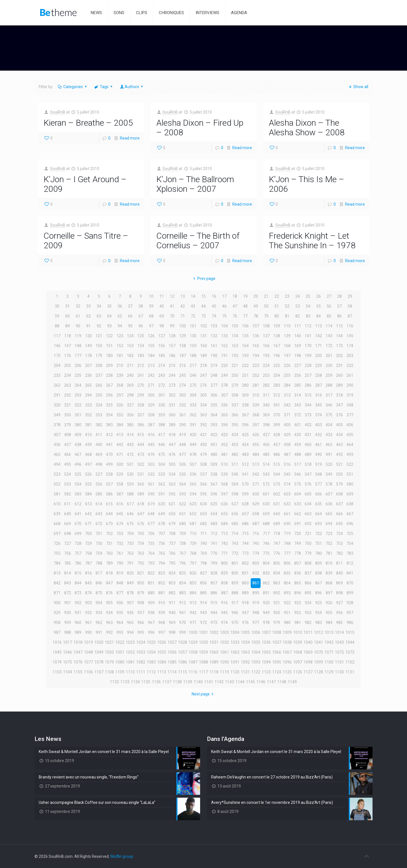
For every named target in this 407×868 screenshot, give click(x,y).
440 (99, 445)
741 (214, 543)
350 (68, 415)
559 (130, 484)
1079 (109, 662)
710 (193, 534)
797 (193, 563)
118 (68, 336)
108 (266, 326)
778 (298, 553)
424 (235, 435)
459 (298, 445)
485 (266, 454)
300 (151, 395)
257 (308, 375)
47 (235, 306)
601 (266, 494)
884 (193, 593)
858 (224, 583)
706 (151, 534)
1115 (183, 672)
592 (172, 494)
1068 (298, 652)
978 (266, 623)
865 (298, 583)
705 (141, 534)
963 (109, 623)
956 (339, 613)
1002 (214, 632)
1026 (162, 642)
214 (162, 366)
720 (298, 534)
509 (214, 464)
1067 (287, 652)
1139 (188, 682)
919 (256, 603)
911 (172, 603)
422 (214, 435)
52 (287, 306)
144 (339, 336)
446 (162, 445)
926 (329, 603)
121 (99, 336)
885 (203, 593)
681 (193, 524)
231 (339, 366)
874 (88, 593)
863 (277, 583)
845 (88, 583)
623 (193, 504)
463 (339, 445)
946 (235, 613)
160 (203, 346)
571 (256, 484)
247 (203, 375)
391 (193, 425)
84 (319, 316)
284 (287, 385)
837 (308, 573)
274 (183, 385)
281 (256, 385)
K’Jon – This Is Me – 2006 (307, 184)
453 (235, 445)
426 (256, 435)
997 (162, 632)
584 (88, 494)
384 (120, 425)
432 (319, 435)
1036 (266, 642)
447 (172, 445)
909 (151, 603)
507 (193, 464)
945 (224, 613)
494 (57, 464)
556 (99, 484)
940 (172, 613)
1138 (177, 682)
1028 (183, 642)
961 (88, 623)
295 (99, 395)
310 (256, 395)
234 (68, 375)
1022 (120, 642)
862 (266, 583)
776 (277, 553)
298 (130, 395)
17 (224, 296)
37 (130, 306)
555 (88, 484)
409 (78, 435)
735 (151, 543)
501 (130, 464)
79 (266, 316)
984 (329, 623)
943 (203, 613)
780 (319, 553)
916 (224, 603)
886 (214, 593)
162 (224, 346)
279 (235, 385)
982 (308, 623)
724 (339, 534)
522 (350, 464)
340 (266, 405)
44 (203, 306)
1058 (193, 652)
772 (235, 553)
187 (183, 356)
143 (329, 336)
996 (151, 632)
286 (308, 385)
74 (214, 316)
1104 (68, 672)
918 (245, 603)
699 (78, 534)
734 (141, 543)
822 (151, 573)
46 (224, 306)
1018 (78, 642)
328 (141, 405)
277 (214, 385)
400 (287, 425)
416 (151, 435)
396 (245, 425)
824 (172, 573)
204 (57, 366)
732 (120, 543)
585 (99, 494)
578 (329, 484)
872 (68, 593)
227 (298, 366)
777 (287, 553)
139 (287, 336)
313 (287, 395)
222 (245, 366)
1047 (78, 652)
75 (224, 316)
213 (151, 366)
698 (68, 534)
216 (183, 366)
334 (203, 405)
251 (245, 375)
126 (151, 336)
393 (214, 425)
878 (130, 593)
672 (99, 524)
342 (287, 405)
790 (120, 563)
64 (109, 316)
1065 (266, 652)
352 (88, 415)
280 (245, 385)
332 (183, 405)
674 (120, 524)
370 (277, 415)
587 (120, 494)
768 (193, 553)
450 (203, 445)
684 (224, 524)
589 (141, 494)
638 (350, 504)
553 (68, 484)
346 (329, 405)
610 (57, 504)
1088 (203, 662)
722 (319, 534)
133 (224, 336)
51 (277, 306)
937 (141, 613)
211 (130, 366)
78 (256, 316)
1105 (78, 672)
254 (277, 375)
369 (266, 415)
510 (224, 464)
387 (151, 425)
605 (308, 494)
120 (88, 336)
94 (120, 326)
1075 (68, 662)
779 (308, 553)
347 (339, 405)
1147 (271, 682)
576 (308, 484)
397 (256, 425)
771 (224, 553)
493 (350, 454)
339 (256, 405)
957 (350, 613)
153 (130, 346)
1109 (120, 672)
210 (120, 366)
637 (339, 504)
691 (298, 524)
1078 (99, 662)
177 (78, 356)
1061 (224, 652)
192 (235, 356)
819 (120, 573)
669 (68, 524)
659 (266, 514)
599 (245, 494)
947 (245, 613)
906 (120, 603)
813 (57, 573)
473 (141, 454)
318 (339, 395)
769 (203, 553)
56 (329, 306)
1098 (308, 662)
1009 (287, 632)
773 (245, 553)
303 (183, 395)
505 (172, 464)
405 (339, 425)
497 (88, 464)
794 (162, 563)
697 (57, 534)
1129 (329, 672)
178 (88, 356)
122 (109, 336)
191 (224, 356)
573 (277, 484)
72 (193, 316)
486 (277, 454)
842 (57, 583)
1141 (209, 682)
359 (162, 415)
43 (193, 306)
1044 (350, 642)
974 (224, 623)
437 (68, 445)
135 (245, 336)
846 (99, 583)
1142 (219, 682)
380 (78, 425)
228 (308, 366)
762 (130, 553)
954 (319, 613)
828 (214, 573)
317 (329, 395)
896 (319, 593)
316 (319, 395)
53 (298, 306)
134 (235, 336)
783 (350, 553)
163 (235, 346)
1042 (329, 642)
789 (109, 563)
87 (350, 316)
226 (287, 366)
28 (339, 296)
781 (329, 553)
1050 (109, 652)
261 (350, 375)
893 (287, 593)
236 (88, 375)
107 (256, 326)
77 (245, 316)
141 (308, 336)
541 (245, 474)
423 (224, 435)
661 (287, 514)
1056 (172, 652)
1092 (245, 662)
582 (68, 494)
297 (120, 395)
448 (183, 445)
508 (203, 464)
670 (78, 524)
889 (245, 593)
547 (308, 474)
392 (203, 425)
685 (235, 524)
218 (203, 366)
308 (235, 395)
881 (162, 593)
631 (277, 504)
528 (109, 474)
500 (120, 464)
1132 (114, 682)
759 (99, 553)
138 (277, 336)
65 (120, 316)
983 (319, 623)
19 (245, 296)
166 (266, 346)
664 (319, 514)
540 (235, 474)
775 (266, 553)
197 (287, 356)
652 (193, 514)
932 (88, 613)
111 (298, 326)
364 (214, 415)
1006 (256, 632)
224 (266, 366)
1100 (329, 662)
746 (266, 543)
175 (57, 356)
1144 (240, 682)
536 (193, 474)
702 (109, 534)
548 (319, 474)
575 (298, 484)
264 (78, 385)
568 (224, 484)
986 (350, 623)
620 (162, 504)
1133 (125, 682)
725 (350, 534)
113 (319, 326)
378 (57, 425)
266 (99, 385)
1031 (214, 642)
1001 (203, 632)
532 (151, 474)
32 (78, 306)
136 (256, 336)
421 (203, 435)
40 (162, 306)
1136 (156, 682)
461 (319, 445)
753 (339, 543)
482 (235, 454)
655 (224, 514)
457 (277, 445)
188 (193, 356)
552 (57, 484)
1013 (329, 632)
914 (203, 603)
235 (78, 375)
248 (214, 375)
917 (235, 603)
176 (68, 356)
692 (308, 524)
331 (172, 405)
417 (162, 435)
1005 (245, 632)
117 (57, 336)
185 (162, 356)
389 (172, 425)
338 (245, 405)
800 (224, 563)
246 (193, 375)
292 (68, 395)
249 (224, 375)
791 (130, 563)
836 (298, 573)
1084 (162, 662)
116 (350, 326)
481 (224, 454)
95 (130, 326)
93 (109, 326)
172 (329, 346)
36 (120, 306)
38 (141, 306)
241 (141, 375)
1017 (68, 642)
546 (298, 474)
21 (266, 296)
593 (183, 494)
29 (350, 296)
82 (298, 316)
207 (88, 366)
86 (339, 316)
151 (109, 346)
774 (256, 553)
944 (214, 613)
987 (57, 632)
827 (203, 573)
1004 (235, 632)
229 (319, 366)
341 (277, 405)
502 (141, 464)
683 (214, 524)
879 (141, 593)
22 (277, 296)
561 (151, 484)
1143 (230, 682)
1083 (151, 662)
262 (57, 385)
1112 (151, 672)
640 (68, 514)
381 (88, 425)
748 (287, 543)
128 (172, 336)
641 (78, 514)
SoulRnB (58, 112)
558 (120, 484)
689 (277, 524)
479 (203, 454)
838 (319, 573)
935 (120, 613)
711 (203, 534)
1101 (339, 662)
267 (109, 385)
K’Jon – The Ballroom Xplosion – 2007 (195, 184)
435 (350, 435)
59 (57, 316)
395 (235, 425)
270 (141, 385)
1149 (292, 682)
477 (183, 454)
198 (298, 356)
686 (245, 524)
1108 (109, 672)
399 (277, 425)
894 (298, 593)
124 (130, 336)
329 (151, 405)
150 (99, 346)
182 (130, 356)
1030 (203, 642)
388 (162, 425)
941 (183, 613)
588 (130, 494)
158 (183, 346)
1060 (214, 652)
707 (162, 534)
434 (339, 435)
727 (68, 543)
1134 (135, 682)
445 (151, 445)
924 (308, 603)
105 (235, 326)
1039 (298, 642)
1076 (78, 662)
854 (183, 583)
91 (88, 326)
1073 (350, 652)
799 (214, 563)
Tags (104, 87)
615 (109, 504)
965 (130, 623)
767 (183, 553)
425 (245, 435)
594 (193, 494)
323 (88, 405)
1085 (172, 662)
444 (141, 445)
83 (308, 316)
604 (298, 494)
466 (68, 454)
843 (68, 583)
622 (183, 504)
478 (193, 454)
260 (339, 375)
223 (256, 366)
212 (141, 366)
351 (78, 415)
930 (68, 613)
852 (162, 583)
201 (329, 356)
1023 (130, 642)
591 (162, 494)
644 (109, 514)
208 (99, 366)
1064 (256, 652)
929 (57, 613)
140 (298, 336)
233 (57, 375)
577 (319, 484)
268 (120, 385)
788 (99, 563)
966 (141, 623)
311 (266, 395)
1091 (235, 662)
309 (245, 395)
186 (172, 356)
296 (109, 395)
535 (183, 474)
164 (245, 346)
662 (298, 514)
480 (214, 454)
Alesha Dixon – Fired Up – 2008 (200, 128)
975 (235, 623)
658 (256, 514)
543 (266, 474)
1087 (193, 662)
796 (183, 563)
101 (193, 326)
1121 (245, 672)
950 (277, 613)
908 (141, 603)
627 (235, 504)
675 (130, 524)
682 (203, 524)
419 (183, 435)
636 (329, 504)
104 (224, 326)
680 (183, 524)
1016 (57, 642)
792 (141, 563)
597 (224, 494)
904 (99, 603)
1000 (193, 632)
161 (214, 346)
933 (99, 613)
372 (298, 415)
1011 (308, 632)
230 (329, 366)
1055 (162, 652)
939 (162, 613)
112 (308, 326)
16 (214, 296)
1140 (198, 682)
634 (308, 504)
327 (130, 405)
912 (183, 603)
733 (130, 543)
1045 (57, 652)
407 (57, 435)
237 (99, 375)
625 (214, 504)
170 (308, 346)
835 (287, 573)
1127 (308, 672)
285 (298, 385)
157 (172, 346)
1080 (120, 662)
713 (224, 534)
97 (151, 326)
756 (68, 553)
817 (99, 573)
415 (141, 435)
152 (120, 346)
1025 (151, 642)
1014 (339, 632)
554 (78, 484)
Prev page (203, 279)
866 (308, 583)
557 (109, 484)
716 (256, 534)
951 (287, 613)
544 (277, 474)
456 (266, 445)
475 (162, 454)
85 (329, 316)
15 (203, 296)
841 (350, 573)
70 (172, 316)
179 (99, 356)
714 (235, 534)
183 (141, 356)
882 (172, 593)
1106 (88, 672)
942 (193, 613)
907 (130, 603)
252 (256, 375)
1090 (224, 662)
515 (277, 464)
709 (183, 534)
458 (287, 445)
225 (277, 366)
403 (319, 425)
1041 (319, 642)
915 (214, 603)
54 (308, 306)
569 (235, 484)
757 (78, 553)
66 (130, 316)
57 (339, 306)
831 (245, 573)
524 (68, 474)
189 (203, 356)
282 (266, 385)
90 (78, 326)
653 (203, 514)
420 (193, 435)
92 (99, 326)
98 (162, 326)
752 (329, 543)
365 (224, 415)
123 (120, 336)
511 (235, 464)
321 (68, 405)
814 (68, 573)
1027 (172, 642)
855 (193, 583)
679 (172, 524)
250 (235, 375)
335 (214, 405)
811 (339, 563)
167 (277, 346)
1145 (250, 682)
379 (68, 425)
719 (287, 534)
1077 (88, 662)
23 (287, 296)
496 (78, 464)
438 (78, 445)
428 (277, 435)
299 (141, 395)
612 (78, 504)
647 (141, 514)
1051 (120, 652)
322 (78, 405)
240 (130, 375)
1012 (319, 632)
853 (172, 583)
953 (308, 613)
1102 (350, 662)
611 (68, 504)
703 (120, 534)
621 (172, 504)
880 (151, 593)
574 (287, 484)
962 (99, 623)
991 (99, 632)
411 (99, 435)
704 (130, 534)
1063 (245, 652)
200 (319, 356)
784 (57, 563)
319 (350, 395)
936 (130, 613)
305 (203, 395)
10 (151, 296)
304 (193, 395)
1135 (146, 682)
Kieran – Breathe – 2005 (88, 123)
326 (120, 405)
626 (224, 504)
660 (277, 514)
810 (329, 563)
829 (224, 573)
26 (319, 296)
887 (224, 593)
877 (120, 593)
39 (151, 306)
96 (141, 326)
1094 (266, 662)
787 (88, 563)
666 (339, 514)
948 (256, 613)
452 (224, 445)
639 (57, 514)
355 (120, 415)
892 (277, 593)
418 (172, 435)
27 (329, 296)
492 (339, 454)
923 (298, 603)
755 (57, 553)
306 (214, 395)
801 (235, 563)
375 (329, 415)
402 (308, 425)
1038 (287, 642)
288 (329, 385)
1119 (224, 672)
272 (162, 385)
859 (235, 583)
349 (57, 415)
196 (277, 356)
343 (298, 405)
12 (172, 296)
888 (235, 593)
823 (162, 573)
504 (162, 464)
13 (183, 296)
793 (151, 563)
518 (308, 464)
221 (235, 366)
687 (256, 524)
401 (298, 425)
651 (183, 514)
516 (287, 464)
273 (172, 385)
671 (88, 524)
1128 (319, 672)
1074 (57, 662)
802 (245, 563)
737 (172, 543)
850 (141, 583)
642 (88, 514)
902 (78, 603)
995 (141, 632)
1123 (266, 672)
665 (329, 514)
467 (78, 454)
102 (203, 326)
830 (235, 573)
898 (339, 593)
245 (183, 375)
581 (57, 494)
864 (287, 583)
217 (193, 366)
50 (266, 306)
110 (287, 326)
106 (245, 326)
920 (266, 603)
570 (245, 484)
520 (329, 464)
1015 (350, 632)
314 (298, 395)
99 (172, 326)
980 (287, 623)
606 (319, 494)
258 (319, 375)
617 (130, 504)
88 (57, 326)
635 (319, 504)
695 (339, 524)
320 (57, 405)
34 (99, 306)
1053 (141, 652)
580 (350, 484)
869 (339, 583)
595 (203, 494)
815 (78, 573)
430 (298, 435)
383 (109, 425)
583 (78, 494)
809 (319, 563)
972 (203, 623)
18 (235, 296)
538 (214, 474)
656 (235, 514)
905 (109, 603)
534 (172, 474)
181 (120, 356)
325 (109, 405)
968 (162, 623)
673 (109, 524)
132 (214, 336)
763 (141, 553)
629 (256, 504)
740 (203, 543)
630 (266, 504)
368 (256, 415)
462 (329, 445)
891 (266, 593)
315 (308, 395)
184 (151, 356)
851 (151, 583)
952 (298, 613)
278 (224, 385)
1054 (151, 652)
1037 (277, 642)
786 (78, 563)
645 (120, 514)
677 (151, 524)
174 (350, 346)
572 (266, 484)
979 (277, 623)
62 (88, 316)
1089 (214, 662)
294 (88, 395)
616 (120, 504)
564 (183, 484)
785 (68, 563)
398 (266, 425)
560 (141, 484)
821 (141, 573)
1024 (141, 642)
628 (245, 504)
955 (329, 613)
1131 (350, 672)
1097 (298, 662)
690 (287, 524)
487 (287, 454)
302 (172, 395)
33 (88, 306)
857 (214, 583)
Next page (203, 694)
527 (99, 474)
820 (130, 573)
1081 (130, 662)
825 (183, 573)
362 (193, 415)
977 (256, 623)
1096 (287, 662)
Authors (132, 87)
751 (319, 543)
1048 (88, 652)
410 (88, 435)
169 (298, 346)
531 (141, 474)
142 (319, 336)
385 (130, 425)
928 (350, 603)
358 (151, 415)
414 (130, 435)
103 (214, 326)
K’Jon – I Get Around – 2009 (85, 184)
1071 (329, 652)
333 (193, 405)
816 (88, 573)
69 (162, 316)
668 (57, 524)
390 (183, 425)
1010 (298, 632)
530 (130, 474)
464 (350, 445)
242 (151, 375)
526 (88, 474)
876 (109, 593)
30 (57, 306)
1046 (68, 652)
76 (235, 316)
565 (193, 484)
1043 (339, 642)
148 (78, 346)
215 (172, 366)
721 (308, 534)
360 (172, 415)
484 (256, 454)
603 (287, 494)
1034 (245, 642)
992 (109, 632)
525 (78, 474)
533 (162, 474)
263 (68, 385)
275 (193, 385)
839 (329, 573)
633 (298, 504)
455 (256, 445)
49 (256, 306)
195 (266, 356)
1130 (339, 672)
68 (151, 316)
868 (329, 583)
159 (193, 346)
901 (68, 603)
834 (277, 573)
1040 (308, 642)
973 (214, 623)
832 (256, 573)
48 (245, 306)
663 (308, 514)
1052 (130, 652)
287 (319, 385)
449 (193, 445)
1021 (109, 642)
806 (287, 563)
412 (109, 435)
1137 (167, 682)
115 (339, 326)
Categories (72, 87)
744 (245, 543)
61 (78, 316)
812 (350, 563)
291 (57, 395)
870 (350, 583)
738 (183, 543)
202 (339, 356)
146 (57, 346)
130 (193, 336)
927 (339, 603)
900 (57, 603)
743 (235, 543)
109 (277, 326)
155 (151, 346)
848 (120, 583)
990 (88, 632)
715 (245, 534)
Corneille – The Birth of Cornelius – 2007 (198, 241)
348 (350, 405)
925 (319, 603)
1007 (266, 632)
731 (109, 543)
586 (109, 494)
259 (329, 375)
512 (245, 464)
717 (266, 534)
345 (319, 405)
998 (172, 632)
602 (277, 494)
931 (78, 613)
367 (245, 415)
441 (109, 445)
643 (99, 514)
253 (266, 375)
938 (151, 613)
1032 (224, 642)
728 (78, 543)
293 (78, 395)
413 (120, 435)
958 (57, 623)
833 (266, 573)
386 (141, 425)
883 (183, 593)
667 (350, 514)
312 (277, 395)
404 (329, 425)
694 (329, 524)
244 (172, 375)
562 (162, 484)
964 (120, 623)
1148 (282, 682)
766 (172, 553)
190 (214, 356)
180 (109, 356)
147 (68, 346)
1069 (308, 652)
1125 (287, 672)
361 (183, 415)
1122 (256, 672)
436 (57, 445)
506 (183, 464)
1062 (235, 652)
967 (151, 623)
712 (214, 534)
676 (141, 524)
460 (308, 445)
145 (350, 336)
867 (319, 583)
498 (99, 464)
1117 (203, 672)
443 (130, 445)
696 (350, 524)
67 (141, 316)
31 (68, 306)
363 (203, 415)
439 (88, 445)
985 (339, 623)
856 (203, 583)
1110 (130, 672)
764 (151, 553)
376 (339, 415)
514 (266, 464)
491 (329, 454)
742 (224, 543)
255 (287, 375)
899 (350, 593)
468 (88, 454)
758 (88, 553)
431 (308, 435)
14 (193, 296)
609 (350, 494)
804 (266, 563)
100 (183, 326)
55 (319, 306)
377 (350, 415)
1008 (277, 632)
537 (203, 474)
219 (214, 366)
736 (162, 543)
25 (308, 296)
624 (203, 504)
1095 (277, 662)
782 (339, 553)
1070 (319, 652)
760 (109, 553)
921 (277, 603)
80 (277, 316)
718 (277, 534)
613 (88, 504)
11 (162, 296)
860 (245, 583)
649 (162, 514)
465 (57, 454)
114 (329, 326)
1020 (99, 642)
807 (298, 563)
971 (193, 623)
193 (245, 356)
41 (172, 306)
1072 (339, 652)
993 (120, 632)
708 (172, 534)
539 (224, 474)
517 (298, 464)
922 (287, 603)
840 (339, 573)
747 (277, 543)
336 (224, 405)
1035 (256, 642)
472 (130, 454)
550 (339, 474)
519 (319, 464)
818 (109, 573)
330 (162, 405)
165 (256, 346)
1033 (235, 642)
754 (350, 543)
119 (78, 336)
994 (130, 632)
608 (339, 494)
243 (162, 375)
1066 (277, 652)
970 (183, 623)
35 (109, 306)
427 (266, 435)
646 (130, 514)
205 (68, 366)
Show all (358, 87)
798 (203, 563)
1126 (298, 672)
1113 (162, 672)
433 (329, 435)
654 (214, 514)
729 (88, 543)
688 (266, 524)
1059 (203, 652)
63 (99, 316)
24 (298, 296)
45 (214, 306)
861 (256, 583)
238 (109, 375)
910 (162, 603)
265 (88, 385)
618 (141, 504)
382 (99, 425)
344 (308, 405)
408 (68, 435)
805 (277, 563)
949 (266, 613)
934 (109, 613)
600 (256, 494)
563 (172, 484)
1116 (193, 672)
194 (256, 356)
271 (151, 385)
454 (245, 445)
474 (151, 454)
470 (109, 454)
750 (308, 543)
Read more (130, 138)
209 (109, 366)
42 (183, 306)
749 (298, 543)
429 (287, 435)
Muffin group (122, 856)
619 (151, 504)
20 (256, 296)
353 (99, 415)
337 (235, 405)
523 (57, 474)
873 (78, 593)
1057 (183, 652)
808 (308, 563)
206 (78, 366)
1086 (183, 662)
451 (214, 445)
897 (329, 593)
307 (224, 395)
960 (78, 623)
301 (162, 395)
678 (162, 524)
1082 (141, 662)
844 (78, 583)
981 (298, 623)
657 (245, 514)
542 (256, 474)
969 (172, 623)
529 (120, 474)
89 (68, 326)
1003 (224, 632)
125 (141, 336)
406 (350, 425)
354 (109, 415)
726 (57, 543)
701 (99, 534)
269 (130, 385)
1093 (256, 662)
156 (162, 346)
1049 (99, 652)
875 (99, 593)
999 (183, 632)
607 (329, 494)
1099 (319, 662)
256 (298, 375)
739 (193, 543)
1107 (99, 672)
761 (120, 553)
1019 (88, 642)
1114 (172, 672)
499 (109, 464)
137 (266, 336)
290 (350, 385)
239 (120, 375)
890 (256, 593)
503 (151, 464)
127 (162, 336)
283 (277, 385)
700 (88, 534)
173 (339, 346)
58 (350, 306)
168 (287, 346)
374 (319, 415)
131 (203, 336)
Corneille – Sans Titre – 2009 (86, 241)
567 (214, 484)
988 (68, 632)
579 (339, 484)
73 (203, 316)
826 (193, 573)
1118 (214, 672)
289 (339, 385)
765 (162, 553)
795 (172, 563)
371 (287, 415)
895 (308, 593)
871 (57, 593)
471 (120, 454)
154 (141, 346)
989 (78, 632)
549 (329, 474)
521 (339, 464)
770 (214, 553)
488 (298, 454)
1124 (277, 672)
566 (203, 484)
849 (130, 583)
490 (319, 454)
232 (350, 366)
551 (350, 474)
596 (214, 494)
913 (193, 603)
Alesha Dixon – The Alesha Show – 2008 (307, 128)
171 (319, 346)
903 (88, 603)
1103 (57, 672)
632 (287, 504)
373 (308, 415)
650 (172, 514)
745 (256, 543)
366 (235, 415)
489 (308, 454)
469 (99, 454)
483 (245, 454)
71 (183, 316)
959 (68, 623)
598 (235, 494)
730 (99, 543)
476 (172, 454)
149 (88, 346)
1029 (193, 642)
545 (287, 474)
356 (130, 415)
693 (319, 524)
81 (287, 316)
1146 (261, 682)
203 (350, 356)
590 (151, 494)
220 (224, 366)
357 (141, 415)
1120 (235, 672)
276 (203, 385)
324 (99, 405)
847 (109, 583)
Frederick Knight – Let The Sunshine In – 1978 (312, 241)
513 (256, 464)
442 (120, 445)
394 (224, 425)
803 (256, 563)
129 (183, 336)
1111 (141, 672)
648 (151, 514)
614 (99, 504)
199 (308, 356)
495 (68, 464)
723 (329, 534)
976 (245, 623)
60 (68, 316)
